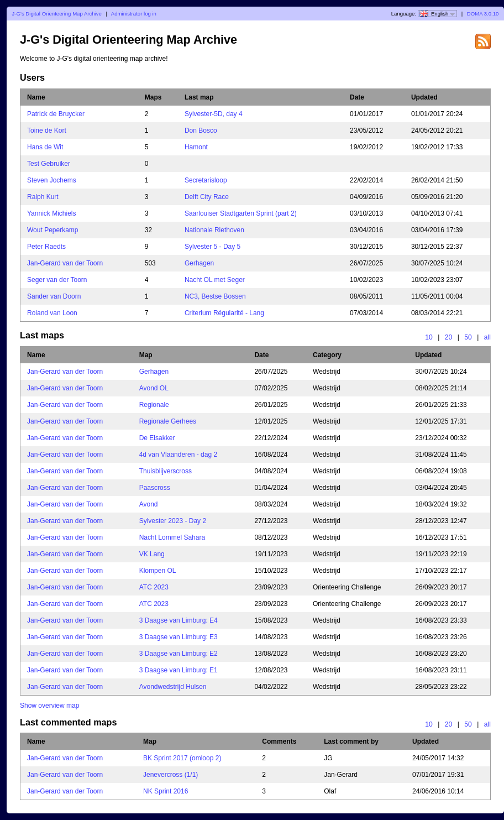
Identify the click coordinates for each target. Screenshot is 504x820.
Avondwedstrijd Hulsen (173, 687)
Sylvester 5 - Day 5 (212, 247)
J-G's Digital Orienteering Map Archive (57, 14)
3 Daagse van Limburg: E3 (179, 637)
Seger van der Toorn (57, 280)
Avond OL (154, 388)
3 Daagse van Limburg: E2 (179, 654)
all (487, 337)
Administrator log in (134, 14)
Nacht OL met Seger (215, 280)
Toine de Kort (47, 130)
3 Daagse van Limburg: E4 (179, 620)
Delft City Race (207, 197)
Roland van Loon (52, 313)
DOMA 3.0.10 (483, 14)
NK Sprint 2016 (166, 791)
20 (449, 337)
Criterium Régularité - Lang (224, 313)
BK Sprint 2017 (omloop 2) (182, 758)
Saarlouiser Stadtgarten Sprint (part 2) (241, 213)
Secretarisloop (206, 180)
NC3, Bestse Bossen (215, 296)
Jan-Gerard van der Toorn (65, 263)
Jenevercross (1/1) (170, 775)
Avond (149, 504)
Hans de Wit (45, 147)
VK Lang (152, 554)
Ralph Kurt (43, 197)
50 (468, 337)
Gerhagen (199, 263)
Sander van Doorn (54, 296)
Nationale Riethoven (214, 230)
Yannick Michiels (51, 213)
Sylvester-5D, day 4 (214, 114)
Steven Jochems (52, 180)
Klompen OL (158, 571)
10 (429, 337)
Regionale (154, 405)
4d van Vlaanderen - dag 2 (178, 455)
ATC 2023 (154, 587)
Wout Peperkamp (53, 230)
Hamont (196, 147)
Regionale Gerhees (168, 421)
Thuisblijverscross (166, 471)
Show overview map (49, 706)
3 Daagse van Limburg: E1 (179, 670)
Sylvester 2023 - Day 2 (173, 521)
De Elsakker (157, 438)
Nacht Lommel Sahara (172, 537)
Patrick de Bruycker (56, 114)
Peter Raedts (46, 247)
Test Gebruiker (49, 164)
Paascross (155, 488)
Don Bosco (201, 130)
